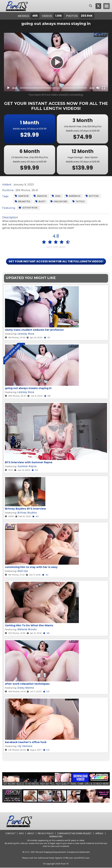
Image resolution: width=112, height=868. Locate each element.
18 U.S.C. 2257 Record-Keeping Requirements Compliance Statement (56, 852)
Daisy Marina (26, 688)
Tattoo (79, 201)
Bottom (92, 196)
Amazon (40, 196)
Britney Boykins (27, 513)
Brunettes (23, 201)
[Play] (56, 62)
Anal (56, 196)
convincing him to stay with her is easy (30, 567)
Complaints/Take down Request (75, 834)
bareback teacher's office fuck (25, 743)
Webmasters (56, 837)
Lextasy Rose (28, 208)
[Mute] (98, 88)
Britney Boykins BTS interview (25, 509)
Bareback (73, 196)
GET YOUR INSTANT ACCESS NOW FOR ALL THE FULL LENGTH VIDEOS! (56, 262)
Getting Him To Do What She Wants (29, 626)
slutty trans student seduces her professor (33, 330)
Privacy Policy (45, 834)
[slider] (53, 88)
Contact (10, 834)
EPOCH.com (84, 858)
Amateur (22, 196)
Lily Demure (25, 747)
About (30, 834)
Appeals (100, 834)
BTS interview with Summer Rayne (28, 463)
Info (21, 834)
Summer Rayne (27, 467)
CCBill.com (68, 858)
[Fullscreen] (103, 88)
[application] (56, 62)
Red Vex (23, 571)
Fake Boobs (59, 201)
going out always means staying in (28, 389)
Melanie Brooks (27, 630)
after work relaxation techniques (27, 684)
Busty (40, 201)
